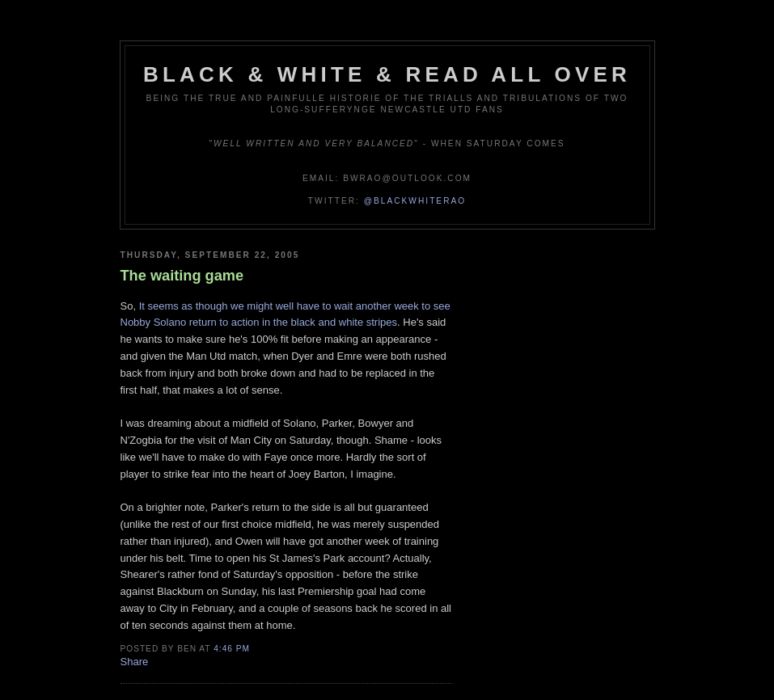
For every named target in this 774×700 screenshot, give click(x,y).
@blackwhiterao (415, 201)
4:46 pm (232, 649)
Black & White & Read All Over (387, 74)
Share (135, 662)
